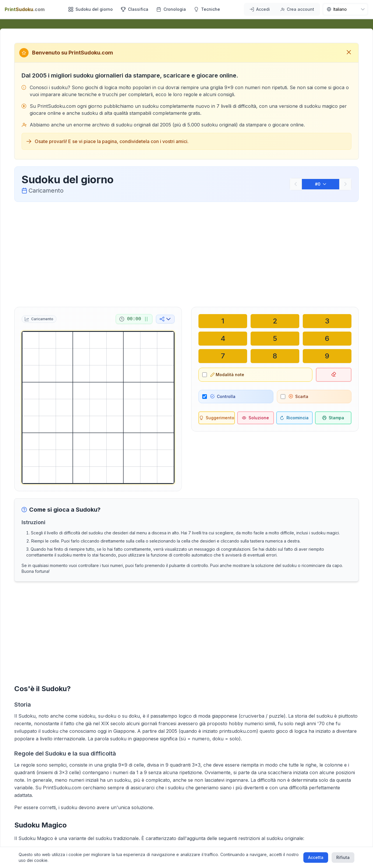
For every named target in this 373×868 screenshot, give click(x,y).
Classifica (135, 9)
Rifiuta (343, 857)
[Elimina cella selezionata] (334, 375)
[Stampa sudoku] (333, 418)
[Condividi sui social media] (165, 319)
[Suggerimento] (217, 418)
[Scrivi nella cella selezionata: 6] (327, 339)
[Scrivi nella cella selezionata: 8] (275, 356)
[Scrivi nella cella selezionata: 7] (223, 356)
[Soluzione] (255, 418)
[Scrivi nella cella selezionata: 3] (327, 321)
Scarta (299, 396)
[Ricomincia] (294, 418)
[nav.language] (345, 9)
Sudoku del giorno (91, 9)
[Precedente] (296, 184)
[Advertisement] (186, 253)
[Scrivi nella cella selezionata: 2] (275, 321)
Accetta (316, 857)
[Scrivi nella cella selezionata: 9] (327, 356)
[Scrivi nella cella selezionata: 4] (223, 339)
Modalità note (227, 375)
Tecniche (207, 9)
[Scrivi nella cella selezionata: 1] (223, 321)
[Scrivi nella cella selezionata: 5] (275, 339)
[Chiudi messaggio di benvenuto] (349, 53)
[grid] (98, 407)
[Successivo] (345, 184)
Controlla (223, 396)
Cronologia (171, 9)
